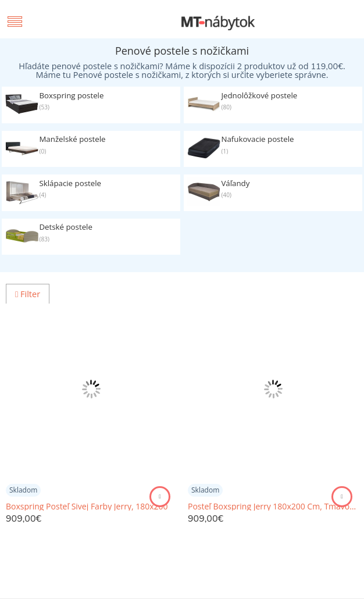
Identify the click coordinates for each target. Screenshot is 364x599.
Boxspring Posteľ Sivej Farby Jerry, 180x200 (87, 507)
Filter (28, 294)
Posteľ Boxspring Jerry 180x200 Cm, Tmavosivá (273, 507)
